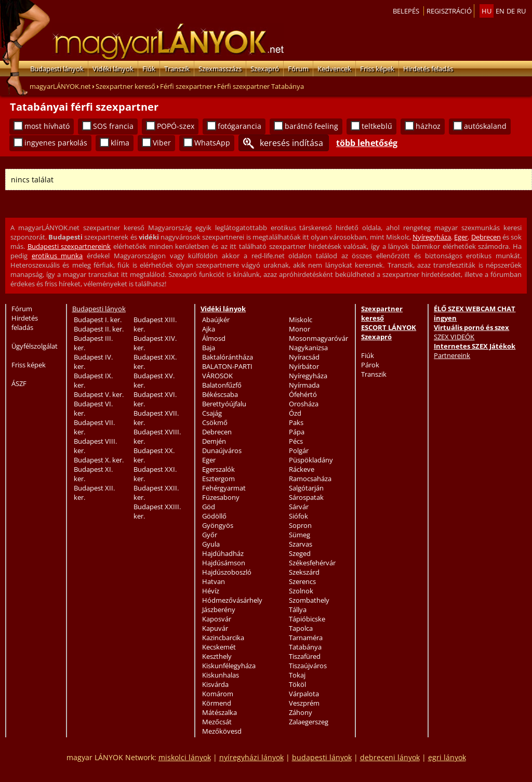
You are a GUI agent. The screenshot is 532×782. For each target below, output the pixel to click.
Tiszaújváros (308, 666)
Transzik (177, 69)
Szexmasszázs (220, 69)
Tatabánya (305, 647)
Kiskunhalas (221, 675)
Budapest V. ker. (99, 394)
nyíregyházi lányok (251, 757)
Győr (210, 535)
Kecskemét (219, 647)
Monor (300, 329)
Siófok (298, 516)
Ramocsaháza (310, 479)
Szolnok (301, 591)
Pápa (297, 432)
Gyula (211, 544)
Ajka (209, 329)
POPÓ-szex (176, 126)
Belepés (406, 11)
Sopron (300, 525)
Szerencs (302, 581)
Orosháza (304, 404)
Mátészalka (220, 712)
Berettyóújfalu (224, 404)
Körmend (217, 703)
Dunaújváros (222, 450)
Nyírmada (304, 385)
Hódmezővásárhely (232, 600)
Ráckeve (302, 469)
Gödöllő (214, 516)
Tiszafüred (305, 656)
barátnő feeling (311, 126)
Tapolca (301, 628)
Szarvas (301, 544)
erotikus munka (57, 256)
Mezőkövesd (222, 731)
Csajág (212, 413)
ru (521, 11)
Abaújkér (216, 320)
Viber (162, 143)
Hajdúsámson (224, 563)
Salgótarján (306, 488)
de (511, 11)
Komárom (218, 694)
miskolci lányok (185, 757)
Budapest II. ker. (99, 329)
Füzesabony (221, 497)
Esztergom (218, 479)
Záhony (301, 712)
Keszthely (217, 656)
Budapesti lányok (57, 69)
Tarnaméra (306, 638)
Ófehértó (303, 394)
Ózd (295, 413)
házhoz (428, 126)
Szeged (300, 553)
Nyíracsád (304, 357)
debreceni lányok (390, 757)
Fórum (298, 69)
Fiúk (149, 69)
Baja (209, 348)
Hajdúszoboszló (227, 572)
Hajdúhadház (223, 553)
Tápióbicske (307, 619)
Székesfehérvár (312, 563)
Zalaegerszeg (309, 722)
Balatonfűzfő (222, 385)
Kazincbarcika (223, 638)
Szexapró (265, 69)
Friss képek (377, 69)
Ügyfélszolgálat (35, 346)
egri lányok (447, 757)
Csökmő (215, 422)
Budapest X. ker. (99, 460)
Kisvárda (215, 684)
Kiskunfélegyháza (229, 666)
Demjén (214, 441)
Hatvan (214, 581)
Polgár (299, 450)
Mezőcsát (217, 722)
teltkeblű (377, 126)
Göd (209, 507)
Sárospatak (306, 497)
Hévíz (211, 591)
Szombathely (309, 600)
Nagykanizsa (308, 348)
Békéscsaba (220, 394)
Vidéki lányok (113, 69)
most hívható (47, 126)
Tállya (298, 609)
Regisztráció (449, 11)
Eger (461, 237)
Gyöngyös (218, 525)
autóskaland (485, 126)
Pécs (296, 441)
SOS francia (113, 126)
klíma (120, 143)
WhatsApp (212, 143)
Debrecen (486, 237)
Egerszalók (218, 469)
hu (487, 11)
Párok (370, 365)
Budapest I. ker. (98, 320)
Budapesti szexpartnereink (69, 246)
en (500, 11)
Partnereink (452, 355)
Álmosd (214, 338)
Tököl (297, 684)
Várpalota (304, 694)
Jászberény (219, 609)
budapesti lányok (322, 757)
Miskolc (301, 320)
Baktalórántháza (228, 357)
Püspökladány (311, 460)
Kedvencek (334, 69)
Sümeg (300, 535)
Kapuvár (215, 628)
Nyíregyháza (432, 237)
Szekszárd (304, 572)
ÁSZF (19, 383)
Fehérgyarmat (224, 488)
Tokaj (297, 675)
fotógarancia (240, 126)
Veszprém (304, 703)
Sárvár (299, 507)
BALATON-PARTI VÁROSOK (227, 371)
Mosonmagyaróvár (318, 338)
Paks (296, 422)
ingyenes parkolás (56, 143)
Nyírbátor (304, 366)
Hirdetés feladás (428, 69)
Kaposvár (217, 619)
